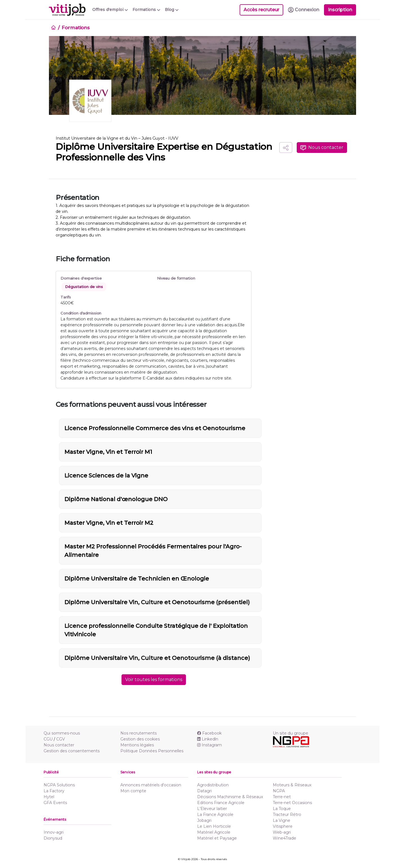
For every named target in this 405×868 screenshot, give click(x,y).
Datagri (204, 791)
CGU (48, 739)
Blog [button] (172, 10)
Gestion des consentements (72, 751)
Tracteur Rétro (287, 815)
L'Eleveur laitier (212, 809)
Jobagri (204, 820)
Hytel (49, 797)
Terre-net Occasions (292, 803)
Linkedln (208, 739)
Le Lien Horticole (214, 826)
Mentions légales (137, 745)
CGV (61, 739)
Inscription (340, 10)
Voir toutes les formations (154, 680)
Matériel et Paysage (217, 838)
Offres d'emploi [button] (110, 10)
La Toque (282, 809)
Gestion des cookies (140, 739)
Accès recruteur (261, 10)
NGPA (279, 791)
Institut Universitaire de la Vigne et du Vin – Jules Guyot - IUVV (117, 138)
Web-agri (282, 832)
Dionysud (53, 838)
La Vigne (282, 820)
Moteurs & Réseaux (292, 785)
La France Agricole (215, 815)
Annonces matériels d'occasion (151, 785)
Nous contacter (322, 148)
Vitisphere (283, 826)
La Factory (54, 791)
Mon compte (133, 791)
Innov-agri (54, 832)
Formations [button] (146, 10)
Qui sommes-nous (62, 733)
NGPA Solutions (59, 785)
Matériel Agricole (214, 832)
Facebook (209, 733)
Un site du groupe (291, 733)
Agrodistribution (213, 785)
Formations (76, 28)
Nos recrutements (139, 733)
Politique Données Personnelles (152, 751)
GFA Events (55, 803)
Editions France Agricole (221, 803)
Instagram (210, 745)
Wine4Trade (284, 838)
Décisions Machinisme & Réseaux (230, 797)
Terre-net (282, 797)
